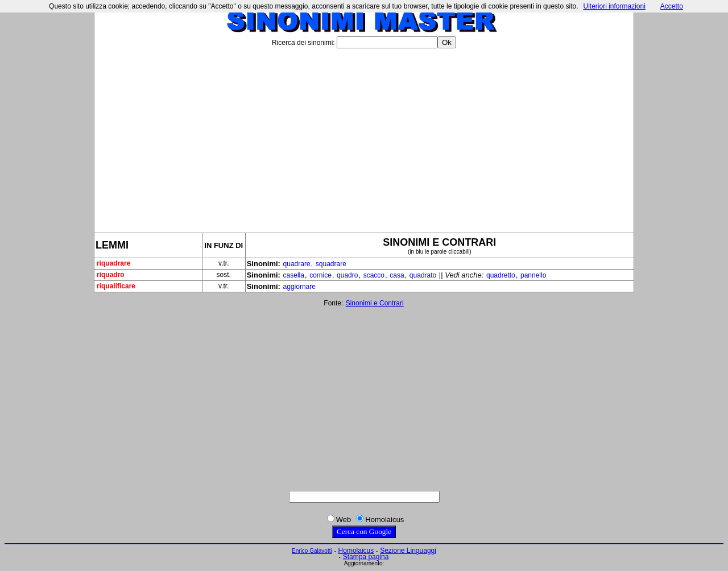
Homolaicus (356, 551)
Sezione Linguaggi (408, 551)
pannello (533, 275)
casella (294, 275)
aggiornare (299, 287)
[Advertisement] (364, 136)
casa (397, 275)
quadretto (501, 275)
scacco (374, 275)
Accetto (672, 6)
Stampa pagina (366, 557)
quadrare (297, 264)
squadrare (331, 264)
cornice (320, 275)
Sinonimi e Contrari (375, 303)
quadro (347, 275)
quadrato (423, 275)
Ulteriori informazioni (614, 6)
